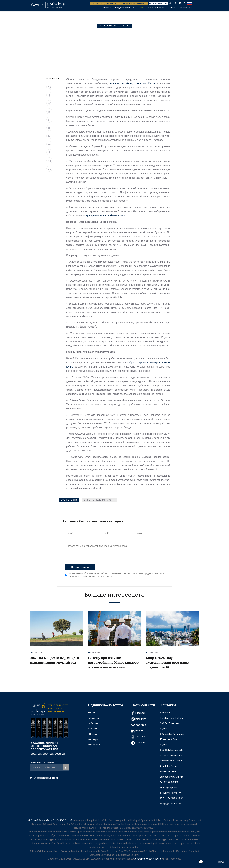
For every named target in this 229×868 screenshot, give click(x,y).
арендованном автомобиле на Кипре (106, 215)
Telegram (140, 743)
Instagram (141, 719)
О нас (172, 8)
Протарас (94, 739)
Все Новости (69, 500)
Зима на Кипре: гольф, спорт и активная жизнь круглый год (55, 660)
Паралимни (95, 745)
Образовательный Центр (46, 778)
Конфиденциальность (171, 804)
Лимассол (94, 718)
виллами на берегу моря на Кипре (132, 83)
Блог (141, 8)
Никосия (93, 734)
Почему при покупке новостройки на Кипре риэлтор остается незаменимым (113, 663)
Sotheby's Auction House (148, 859)
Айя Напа (94, 723)
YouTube (140, 737)
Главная (106, 8)
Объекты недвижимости (99, 500)
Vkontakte (141, 725)
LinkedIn (139, 731)
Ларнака (93, 729)
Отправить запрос (80, 567)
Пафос (93, 713)
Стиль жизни (157, 8)
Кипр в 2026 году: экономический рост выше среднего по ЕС (167, 663)
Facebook (140, 713)
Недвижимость (125, 8)
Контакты (186, 8)
